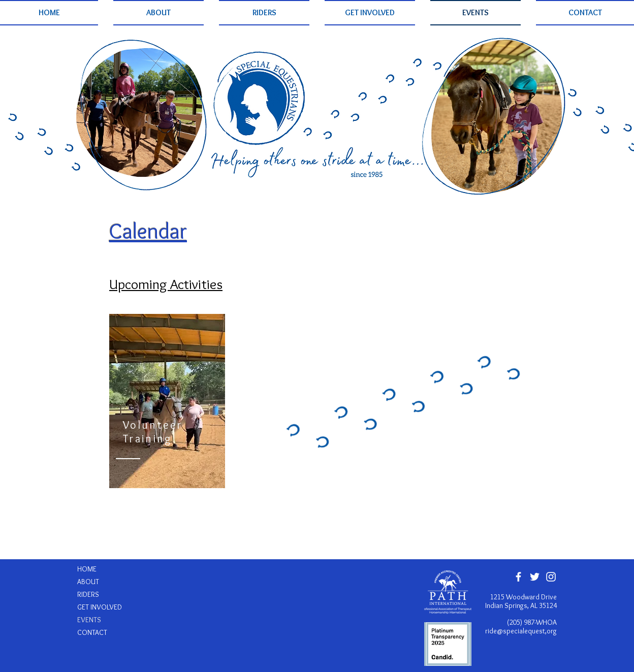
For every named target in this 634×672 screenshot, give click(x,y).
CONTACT (92, 632)
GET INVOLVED (100, 607)
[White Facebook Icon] (518, 577)
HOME (87, 569)
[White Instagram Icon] (551, 577)
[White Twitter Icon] (535, 577)
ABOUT (88, 582)
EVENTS (89, 620)
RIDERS (88, 594)
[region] (167, 401)
